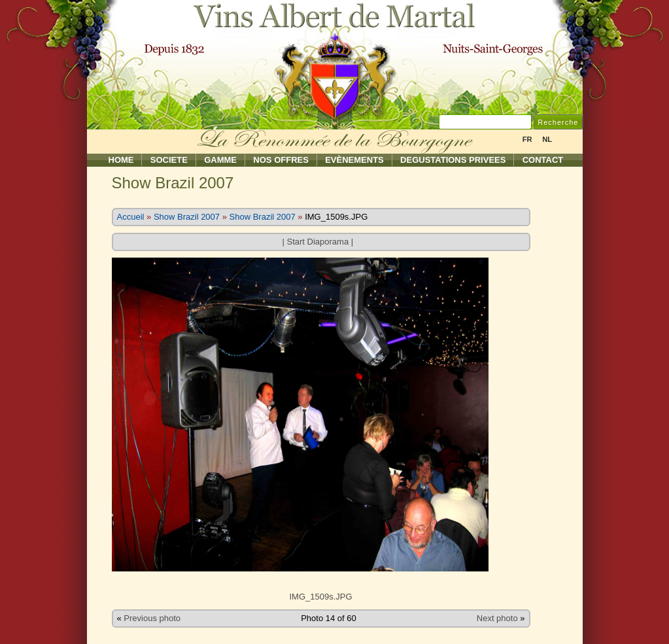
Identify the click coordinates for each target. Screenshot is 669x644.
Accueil (131, 217)
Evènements (354, 160)
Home (121, 160)
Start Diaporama (317, 242)
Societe (169, 160)
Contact (543, 160)
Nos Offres (281, 160)
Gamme (220, 160)
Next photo (497, 618)
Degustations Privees (453, 160)
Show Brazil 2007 (187, 217)
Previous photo (152, 618)
